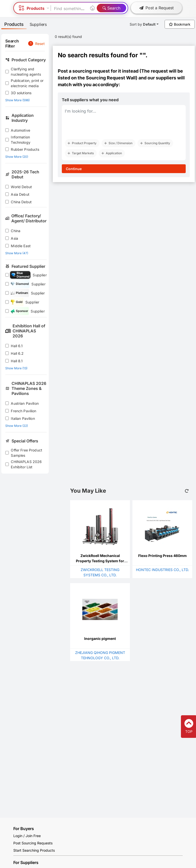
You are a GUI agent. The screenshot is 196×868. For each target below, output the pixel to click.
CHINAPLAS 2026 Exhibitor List (26, 464)
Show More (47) (17, 253)
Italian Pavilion (23, 418)
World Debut (21, 187)
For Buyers (24, 829)
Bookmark (180, 24)
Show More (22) (17, 426)
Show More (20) (17, 157)
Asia (14, 238)
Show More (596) (17, 100)
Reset (40, 44)
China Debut (21, 202)
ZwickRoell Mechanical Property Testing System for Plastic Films (100, 561)
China (16, 231)
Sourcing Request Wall (111, 78)
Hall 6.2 (17, 353)
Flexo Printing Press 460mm (162, 556)
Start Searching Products (34, 850)
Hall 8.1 (17, 361)
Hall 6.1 (17, 346)
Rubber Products (25, 149)
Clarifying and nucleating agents (26, 72)
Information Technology (21, 140)
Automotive (20, 130)
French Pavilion (23, 411)
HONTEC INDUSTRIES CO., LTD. (162, 570)
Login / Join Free (27, 836)
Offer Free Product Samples (27, 453)
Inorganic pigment (100, 639)
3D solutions (21, 93)
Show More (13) (16, 368)
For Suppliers (26, 862)
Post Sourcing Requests (33, 843)
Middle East (21, 246)
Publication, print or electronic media (27, 83)
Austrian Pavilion (25, 403)
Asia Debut (20, 194)
